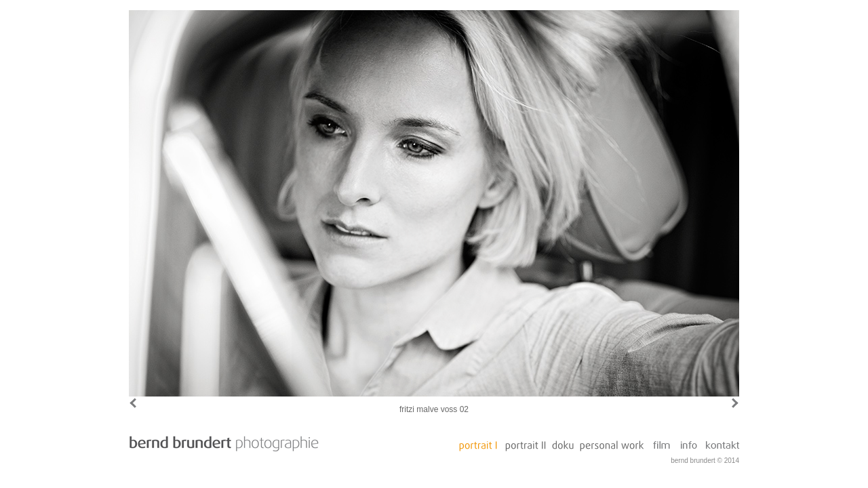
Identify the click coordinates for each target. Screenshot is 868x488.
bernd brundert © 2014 (705, 461)
